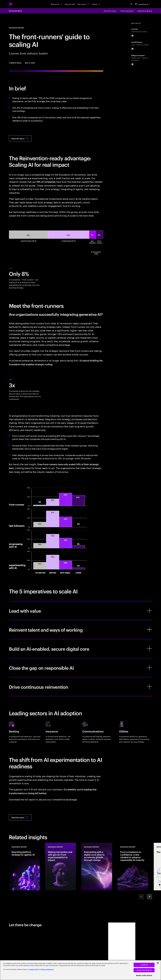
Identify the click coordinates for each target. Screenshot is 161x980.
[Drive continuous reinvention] (80, 687)
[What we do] (57, 4)
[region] (80, 970)
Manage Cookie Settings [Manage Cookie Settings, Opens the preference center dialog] (144, 975)
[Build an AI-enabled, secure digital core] (80, 649)
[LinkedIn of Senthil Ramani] (132, 49)
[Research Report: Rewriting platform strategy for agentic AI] (24, 866)
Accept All (144, 965)
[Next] (149, 897)
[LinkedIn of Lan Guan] (132, 36)
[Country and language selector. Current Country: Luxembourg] (143, 4)
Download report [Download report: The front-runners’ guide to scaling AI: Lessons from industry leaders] (15, 11)
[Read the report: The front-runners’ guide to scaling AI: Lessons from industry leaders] (20, 138)
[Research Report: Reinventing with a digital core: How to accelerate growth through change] (97, 866)
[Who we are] (83, 4)
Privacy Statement (48, 969)
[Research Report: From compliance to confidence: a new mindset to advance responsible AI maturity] (133, 866)
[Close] (158, 963)
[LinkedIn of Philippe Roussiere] (132, 64)
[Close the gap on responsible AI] (80, 668)
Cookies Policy (34, 969)
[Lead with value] (80, 611)
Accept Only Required (144, 970)
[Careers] (96, 4)
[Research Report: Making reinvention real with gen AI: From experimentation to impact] (61, 866)
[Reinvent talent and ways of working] (80, 630)
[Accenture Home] (16, 4)
